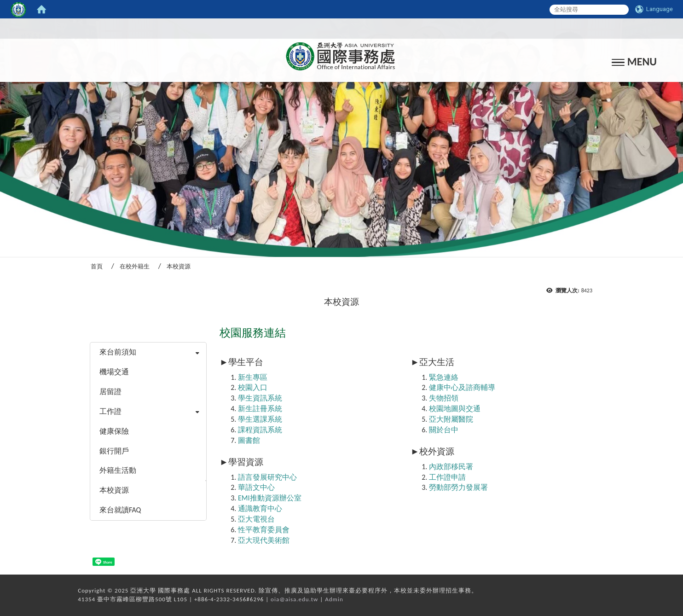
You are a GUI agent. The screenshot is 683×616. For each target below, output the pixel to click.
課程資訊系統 (260, 430)
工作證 (110, 411)
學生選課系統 (260, 419)
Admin (334, 599)
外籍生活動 (118, 470)
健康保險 (114, 431)
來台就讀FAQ (120, 510)
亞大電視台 (256, 519)
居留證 (110, 392)
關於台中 (444, 430)
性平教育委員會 (264, 530)
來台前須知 (118, 352)
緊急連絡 (444, 377)
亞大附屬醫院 (451, 419)
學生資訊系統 (260, 398)
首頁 (97, 266)
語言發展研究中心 (267, 477)
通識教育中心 (260, 508)
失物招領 (444, 398)
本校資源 (114, 490)
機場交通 (114, 372)
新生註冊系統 (260, 409)
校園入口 (253, 387)
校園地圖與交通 (455, 409)
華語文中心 (256, 487)
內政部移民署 (451, 467)
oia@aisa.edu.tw (294, 599)
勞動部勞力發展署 (458, 487)
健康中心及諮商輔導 (462, 387)
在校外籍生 (135, 266)
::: (339, 28)
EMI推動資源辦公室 (270, 498)
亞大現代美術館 (264, 540)
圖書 (245, 440)
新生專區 (253, 377)
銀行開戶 (114, 451)
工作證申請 (447, 477)
